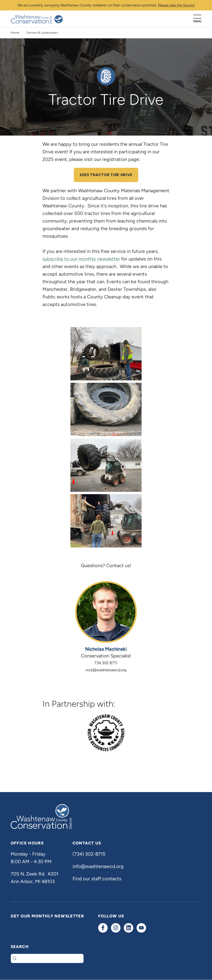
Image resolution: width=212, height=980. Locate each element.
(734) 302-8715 (89, 854)
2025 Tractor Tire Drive (106, 175)
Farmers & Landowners (42, 33)
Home (15, 33)
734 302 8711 (106, 663)
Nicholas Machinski (106, 649)
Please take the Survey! (176, 5)
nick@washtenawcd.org (106, 670)
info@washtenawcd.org (98, 866)
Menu (197, 21)
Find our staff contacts (97, 879)
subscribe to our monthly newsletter (81, 259)
